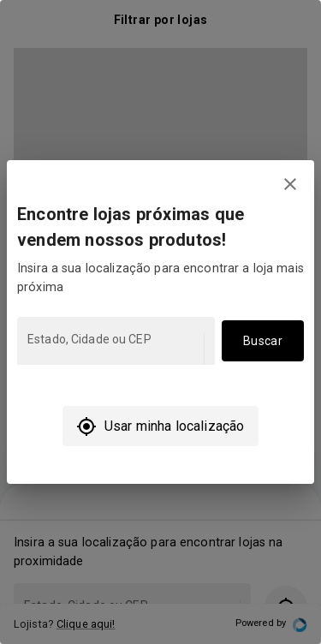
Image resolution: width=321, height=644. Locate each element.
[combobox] (114, 349)
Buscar (263, 341)
